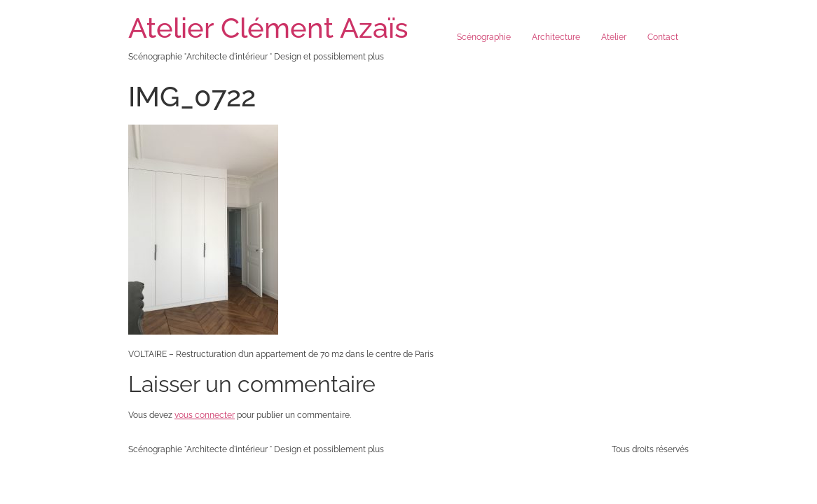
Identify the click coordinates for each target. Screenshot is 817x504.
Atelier (614, 37)
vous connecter (205, 415)
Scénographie (484, 37)
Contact (663, 37)
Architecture (556, 37)
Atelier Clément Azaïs (268, 28)
